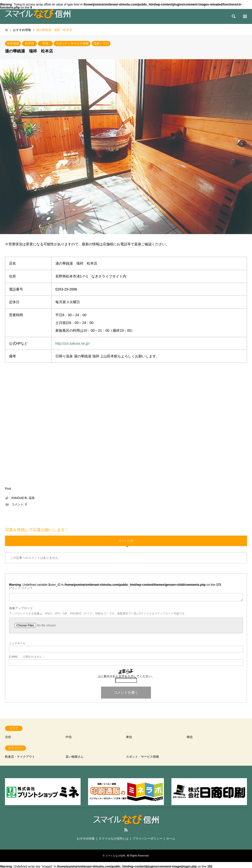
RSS (126, 830)
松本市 (29, 43)
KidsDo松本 (19, 498)
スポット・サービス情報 (72, 43)
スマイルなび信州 (115, 856)
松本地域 (13, 43)
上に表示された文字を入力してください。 (126, 676)
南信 (190, 737)
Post (8, 489)
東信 (129, 737)
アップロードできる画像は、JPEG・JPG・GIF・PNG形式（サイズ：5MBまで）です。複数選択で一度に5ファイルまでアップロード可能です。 (98, 614)
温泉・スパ (101, 43)
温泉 (32, 498)
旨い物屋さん (75, 757)
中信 (45, 43)
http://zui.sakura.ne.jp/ (72, 343)
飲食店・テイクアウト (20, 757)
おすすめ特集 (86, 839)
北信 (8, 737)
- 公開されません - (26, 657)
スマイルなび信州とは (114, 839)
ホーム (171, 839)
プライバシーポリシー (147, 839)
